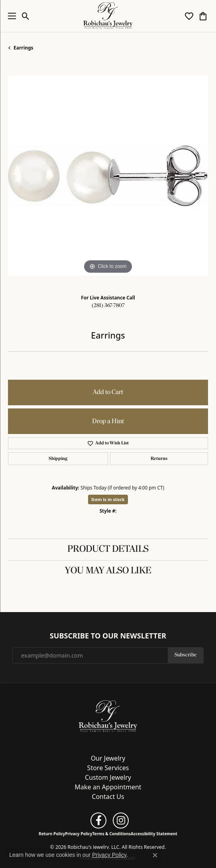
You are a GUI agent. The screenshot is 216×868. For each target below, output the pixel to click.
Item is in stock (108, 499)
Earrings (24, 48)
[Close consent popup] (155, 855)
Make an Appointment (108, 787)
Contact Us (108, 797)
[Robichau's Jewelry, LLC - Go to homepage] (108, 716)
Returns (159, 459)
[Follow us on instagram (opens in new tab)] (121, 820)
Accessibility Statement (154, 834)
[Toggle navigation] (10, 16)
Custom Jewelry (108, 777)
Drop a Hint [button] (108, 421)
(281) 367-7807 (108, 306)
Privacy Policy (79, 834)
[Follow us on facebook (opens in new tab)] (98, 820)
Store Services (108, 768)
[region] (108, 176)
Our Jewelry (108, 758)
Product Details (108, 549)
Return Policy (52, 834)
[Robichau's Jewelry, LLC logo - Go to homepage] (108, 16)
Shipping (58, 459)
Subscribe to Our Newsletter (108, 636)
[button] (26, 16)
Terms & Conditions (111, 834)
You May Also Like (108, 571)
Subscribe (186, 655)
